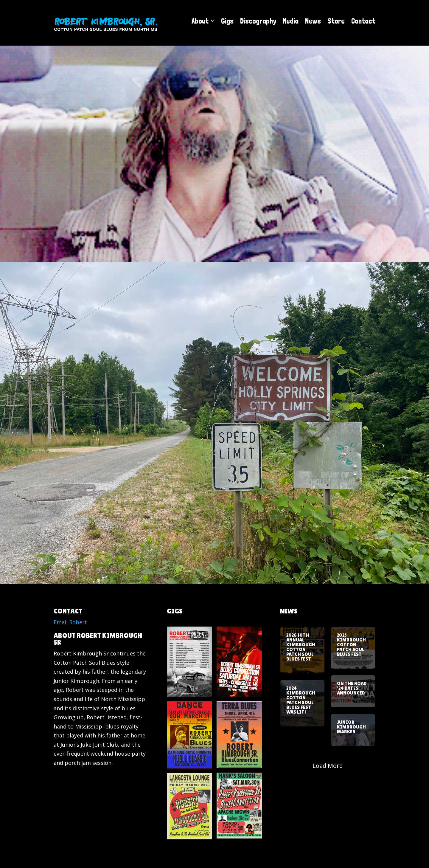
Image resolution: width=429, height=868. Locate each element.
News (313, 21)
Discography (258, 21)
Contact (363, 21)
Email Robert (70, 622)
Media (291, 21)
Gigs (227, 21)
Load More (328, 766)
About (200, 21)
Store (336, 21)
